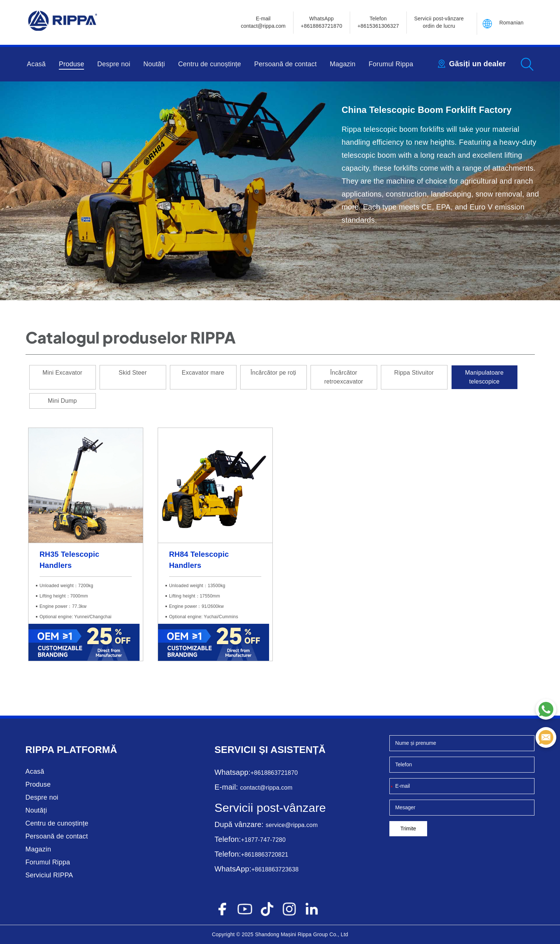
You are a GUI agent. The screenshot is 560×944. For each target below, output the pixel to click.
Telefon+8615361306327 (378, 22)
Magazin (343, 64)
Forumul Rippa (391, 64)
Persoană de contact (286, 64)
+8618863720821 (265, 855)
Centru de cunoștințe (209, 64)
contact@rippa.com (266, 788)
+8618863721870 (274, 773)
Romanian (511, 23)
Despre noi (114, 64)
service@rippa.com (292, 825)
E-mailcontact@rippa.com (263, 22)
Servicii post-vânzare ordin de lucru (439, 22)
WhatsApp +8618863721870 (322, 22)
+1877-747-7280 (263, 840)
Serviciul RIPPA (49, 875)
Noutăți (154, 64)
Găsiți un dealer (477, 64)
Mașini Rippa (296, 934)
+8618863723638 (275, 869)
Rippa (40, 750)
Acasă (36, 64)
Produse (71, 64)
